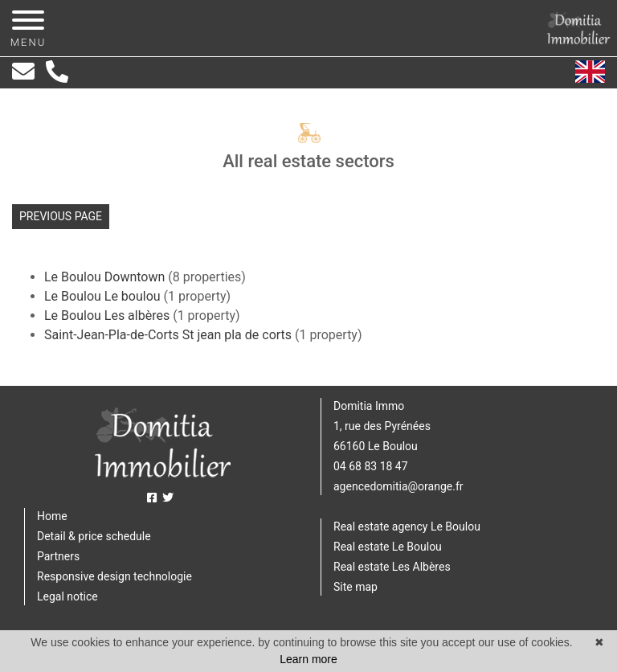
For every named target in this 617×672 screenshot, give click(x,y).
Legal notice (67, 596)
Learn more (308, 659)
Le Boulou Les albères (108, 316)
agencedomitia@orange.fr (398, 486)
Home (52, 516)
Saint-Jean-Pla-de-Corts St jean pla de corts (170, 335)
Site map (355, 587)
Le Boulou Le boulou (104, 296)
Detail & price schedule (94, 536)
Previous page (61, 216)
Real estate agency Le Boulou (407, 527)
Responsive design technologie (114, 576)
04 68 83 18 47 (371, 466)
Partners (58, 556)
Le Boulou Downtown (106, 277)
